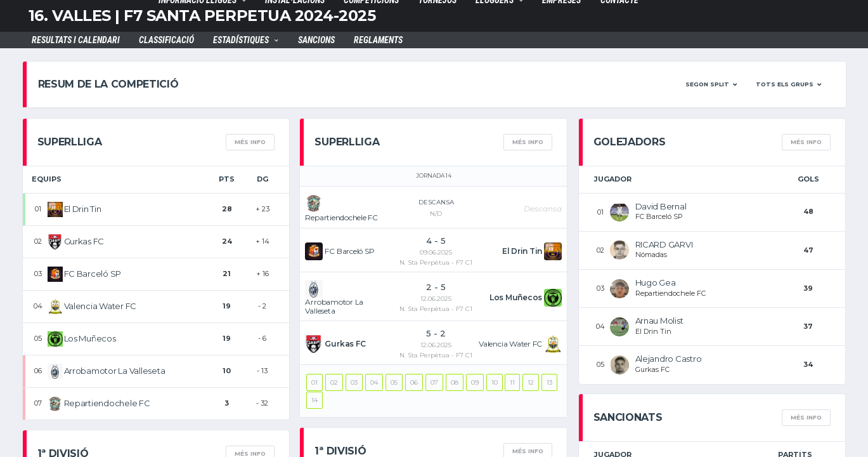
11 (512, 382)
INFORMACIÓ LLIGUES (198, 2)
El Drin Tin (83, 209)
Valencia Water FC (100, 306)
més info (250, 142)
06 (414, 382)
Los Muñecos (90, 338)
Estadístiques (241, 42)
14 (314, 400)
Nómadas (651, 255)
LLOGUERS (495, 2)
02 (334, 382)
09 (475, 382)
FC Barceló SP (93, 274)
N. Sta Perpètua (424, 262)
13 (549, 382)
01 (314, 382)
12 (531, 382)
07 (434, 382)
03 (354, 382)
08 (455, 382)
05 (394, 382)
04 (374, 382)
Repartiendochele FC (107, 403)
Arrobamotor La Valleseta (115, 371)
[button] (711, 84)
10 (495, 382)
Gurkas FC (84, 241)
